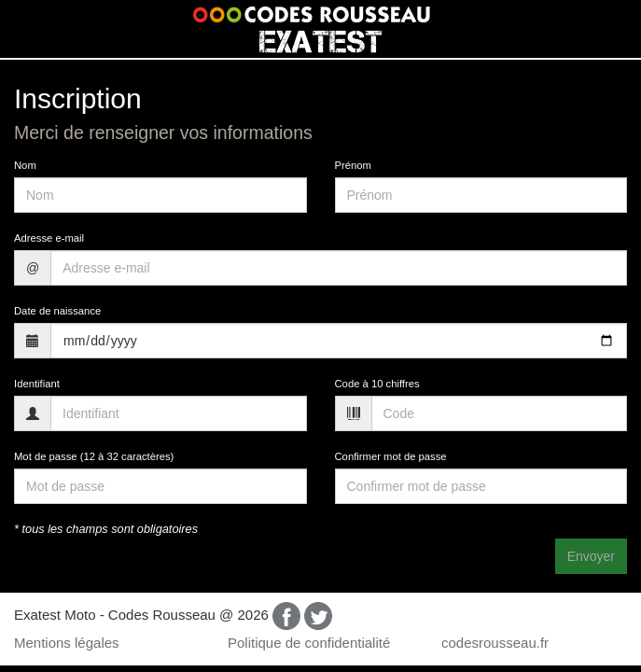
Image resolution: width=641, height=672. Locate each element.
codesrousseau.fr (495, 643)
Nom (25, 165)
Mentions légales (67, 643)
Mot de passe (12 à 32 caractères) (94, 456)
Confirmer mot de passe (391, 456)
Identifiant (37, 384)
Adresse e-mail (49, 238)
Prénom (353, 165)
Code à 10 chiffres (377, 384)
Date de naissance (57, 311)
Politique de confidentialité (309, 643)
